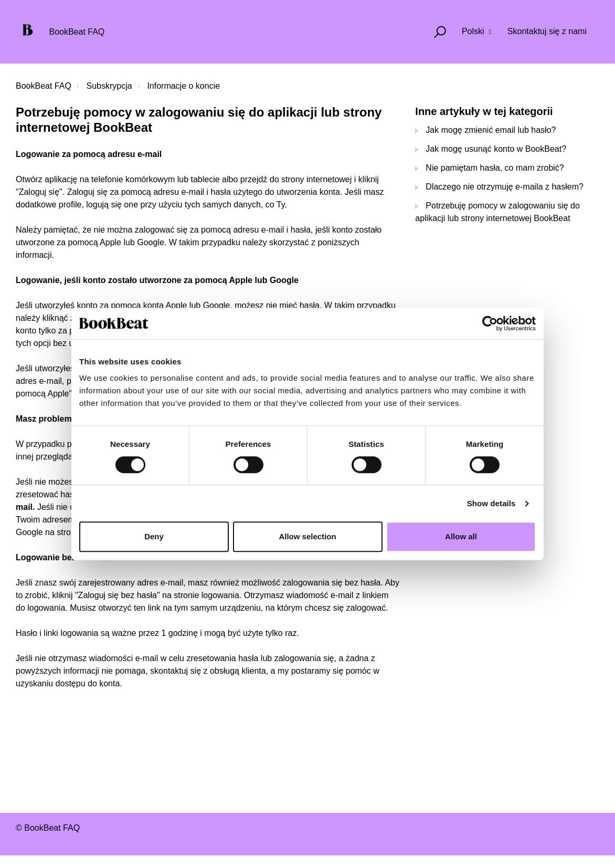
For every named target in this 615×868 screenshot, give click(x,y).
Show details (491, 503)
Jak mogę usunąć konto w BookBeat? (496, 149)
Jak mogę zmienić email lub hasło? (491, 130)
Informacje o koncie (183, 86)
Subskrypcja (109, 86)
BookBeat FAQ (44, 86)
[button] (435, 32)
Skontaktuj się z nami (547, 31)
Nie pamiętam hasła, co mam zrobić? (495, 168)
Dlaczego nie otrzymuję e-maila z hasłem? (505, 187)
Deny (154, 536)
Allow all (461, 536)
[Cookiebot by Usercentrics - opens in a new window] (490, 323)
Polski (474, 31)
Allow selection (307, 536)
